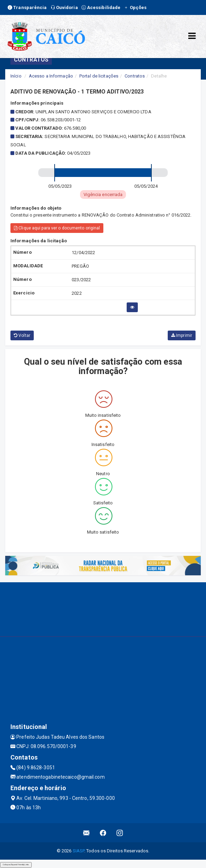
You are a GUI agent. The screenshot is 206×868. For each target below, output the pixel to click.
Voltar (22, 335)
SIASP (79, 851)
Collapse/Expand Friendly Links (16, 865)
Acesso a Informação (51, 76)
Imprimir (182, 335)
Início (16, 76)
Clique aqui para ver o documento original (57, 228)
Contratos (135, 76)
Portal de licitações (99, 76)
